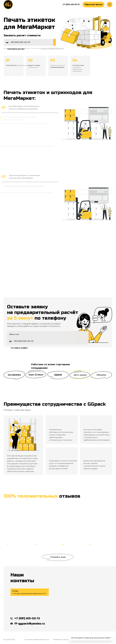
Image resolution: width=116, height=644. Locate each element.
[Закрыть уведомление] (112, 637)
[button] (93, 5)
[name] (48, 338)
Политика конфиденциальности (37, 639)
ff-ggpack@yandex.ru (30, 624)
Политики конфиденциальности (52, 48)
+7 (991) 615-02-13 (27, 618)
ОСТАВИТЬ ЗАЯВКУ (19, 352)
